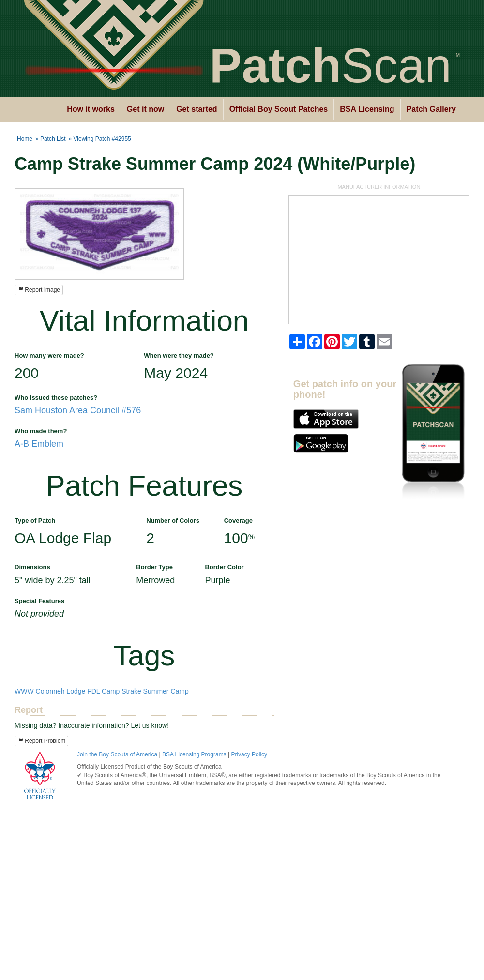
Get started (197, 109)
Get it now (145, 109)
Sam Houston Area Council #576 (78, 410)
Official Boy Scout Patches (279, 109)
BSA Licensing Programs (194, 754)
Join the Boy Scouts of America (117, 754)
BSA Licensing (367, 109)
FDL (93, 691)
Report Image (39, 290)
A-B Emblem (39, 444)
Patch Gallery (431, 109)
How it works (91, 109)
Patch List (53, 139)
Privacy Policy (249, 754)
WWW (24, 691)
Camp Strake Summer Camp (145, 691)
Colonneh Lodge (61, 691)
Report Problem (41, 741)
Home (25, 139)
